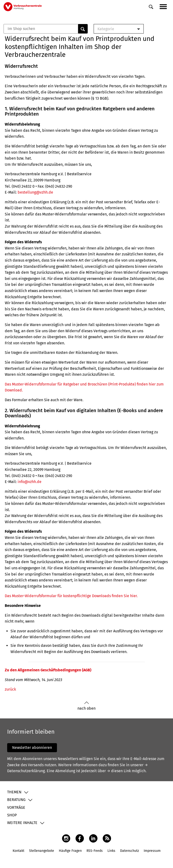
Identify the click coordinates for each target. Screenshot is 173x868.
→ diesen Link (119, 771)
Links (111, 851)
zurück (10, 689)
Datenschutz (130, 851)
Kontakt (18, 851)
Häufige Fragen (70, 851)
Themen (14, 792)
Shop (12, 815)
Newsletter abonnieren (32, 748)
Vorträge (16, 807)
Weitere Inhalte (22, 823)
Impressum (152, 851)
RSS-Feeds (95, 851)
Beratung (16, 800)
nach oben (86, 706)
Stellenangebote (42, 851)
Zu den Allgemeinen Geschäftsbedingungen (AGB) (48, 670)
